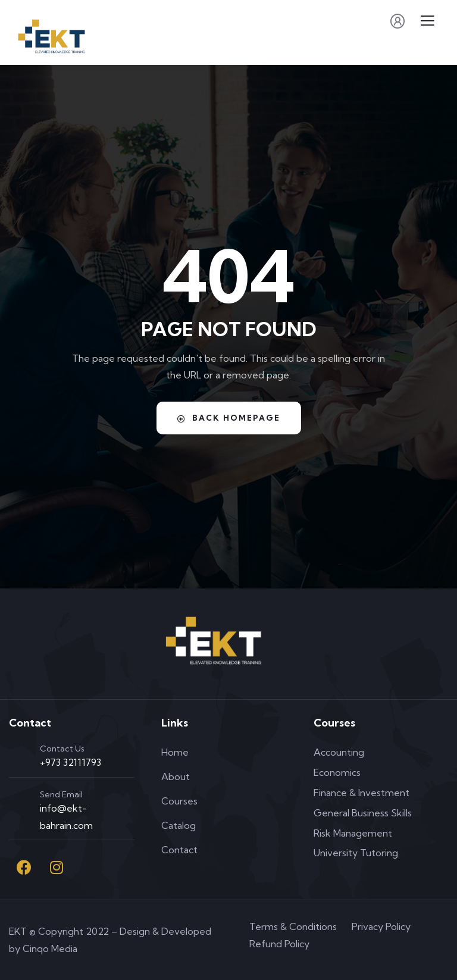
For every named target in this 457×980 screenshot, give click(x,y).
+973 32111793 (71, 762)
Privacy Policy (381, 926)
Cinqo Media (50, 948)
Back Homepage (229, 418)
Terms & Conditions (293, 926)
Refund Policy (279, 944)
